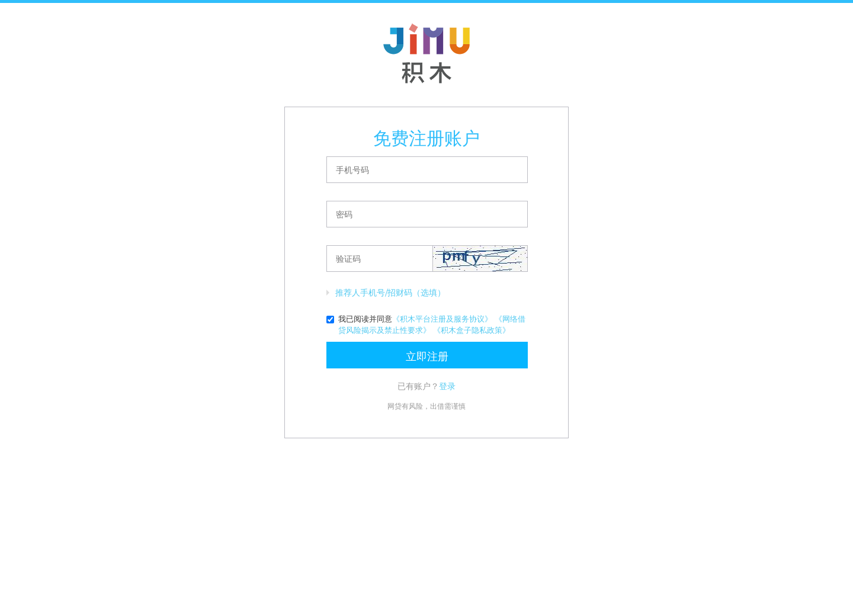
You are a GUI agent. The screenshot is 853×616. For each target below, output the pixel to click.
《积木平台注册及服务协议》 (442, 319)
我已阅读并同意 (426, 324)
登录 (447, 386)
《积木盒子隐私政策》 (472, 330)
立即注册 (427, 356)
